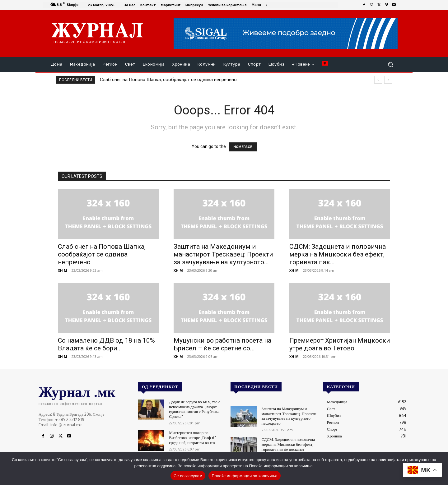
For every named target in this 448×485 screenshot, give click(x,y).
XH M (63, 270)
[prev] (378, 80)
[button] (390, 65)
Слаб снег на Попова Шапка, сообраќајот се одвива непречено (168, 80)
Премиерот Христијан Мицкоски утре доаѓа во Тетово (340, 344)
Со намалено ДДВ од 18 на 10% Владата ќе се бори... (106, 344)
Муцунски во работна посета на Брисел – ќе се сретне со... (222, 344)
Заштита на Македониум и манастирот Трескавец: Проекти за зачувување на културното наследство (289, 416)
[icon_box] (260, 6)
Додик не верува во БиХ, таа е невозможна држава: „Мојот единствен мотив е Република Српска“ (195, 409)
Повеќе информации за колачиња (245, 476)
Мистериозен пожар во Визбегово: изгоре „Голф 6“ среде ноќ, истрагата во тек (192, 437)
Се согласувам (188, 476)
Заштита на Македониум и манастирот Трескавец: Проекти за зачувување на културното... (223, 254)
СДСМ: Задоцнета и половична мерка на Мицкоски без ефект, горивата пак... (338, 254)
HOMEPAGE (243, 147)
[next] (388, 80)
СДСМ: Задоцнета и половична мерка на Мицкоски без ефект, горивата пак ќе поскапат (288, 444)
